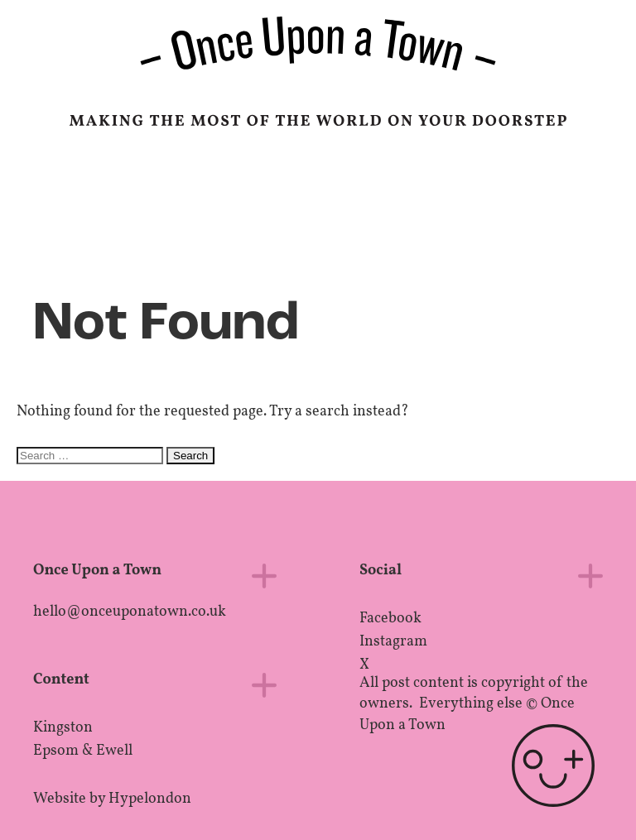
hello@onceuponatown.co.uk (130, 612)
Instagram (393, 642)
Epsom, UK (524, 203)
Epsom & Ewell (83, 751)
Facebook (390, 619)
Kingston (63, 728)
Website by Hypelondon (112, 799)
